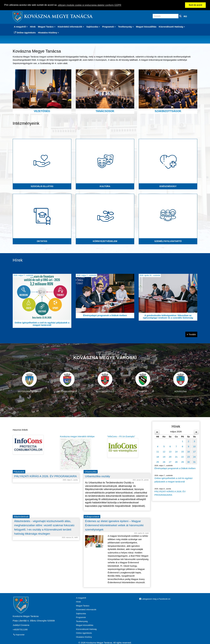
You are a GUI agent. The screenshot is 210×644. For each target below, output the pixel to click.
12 (164, 452)
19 (164, 457)
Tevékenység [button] (126, 27)
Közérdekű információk (86, 610)
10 (194, 446)
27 (170, 462)
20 (170, 457)
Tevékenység (82, 621)
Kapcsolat (19, 635)
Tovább (191, 334)
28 (176, 462)
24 (194, 457)
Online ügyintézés (25, 33)
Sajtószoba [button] (93, 27)
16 (189, 452)
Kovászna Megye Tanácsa (58, 17)
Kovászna (181, 382)
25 (158, 462)
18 (158, 457)
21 (176, 457)
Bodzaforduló (105, 382)
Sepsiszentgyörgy (29, 382)
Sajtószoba (81, 614)
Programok (81, 617)
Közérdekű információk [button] (71, 27)
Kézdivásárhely (67, 382)
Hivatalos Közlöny (84, 637)
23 (189, 457)
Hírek (33, 27)
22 (182, 457)
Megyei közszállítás (146, 27)
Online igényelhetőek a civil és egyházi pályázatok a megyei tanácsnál (174, 480)
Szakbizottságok (168, 91)
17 (194, 452)
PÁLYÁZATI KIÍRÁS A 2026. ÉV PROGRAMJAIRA (170, 493)
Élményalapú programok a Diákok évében (175, 468)
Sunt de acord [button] (195, 5)
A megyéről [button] (21, 27)
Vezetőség (42, 91)
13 (170, 452)
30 (189, 462)
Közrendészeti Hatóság (86, 629)
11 (158, 452)
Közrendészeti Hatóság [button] (172, 27)
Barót (143, 382)
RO (185, 16)
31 (194, 462)
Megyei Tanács (83, 606)
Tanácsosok (105, 91)
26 (164, 462)
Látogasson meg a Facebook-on (155, 599)
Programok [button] (109, 27)
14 (176, 452)
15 (182, 452)
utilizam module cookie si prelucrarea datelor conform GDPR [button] (89, 5)
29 (182, 462)
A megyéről (81, 598)
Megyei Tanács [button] (47, 27)
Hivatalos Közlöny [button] (49, 33)
